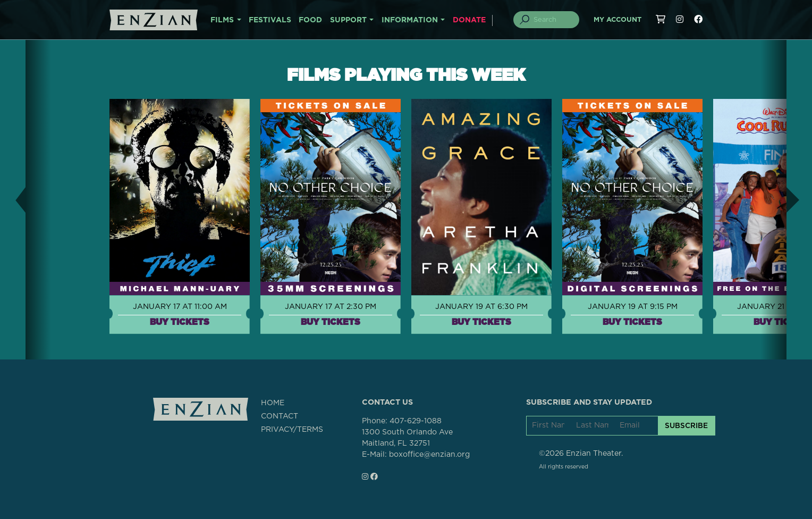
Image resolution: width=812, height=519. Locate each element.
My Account (618, 20)
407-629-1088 (416, 421)
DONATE (469, 20)
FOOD (310, 20)
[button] (13, 200)
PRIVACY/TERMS (292, 430)
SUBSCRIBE (686, 425)
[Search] (553, 20)
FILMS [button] (222, 20)
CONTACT (280, 416)
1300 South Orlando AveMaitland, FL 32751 (407, 438)
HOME (273, 403)
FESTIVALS (270, 20)
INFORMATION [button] (410, 20)
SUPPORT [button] (348, 20)
